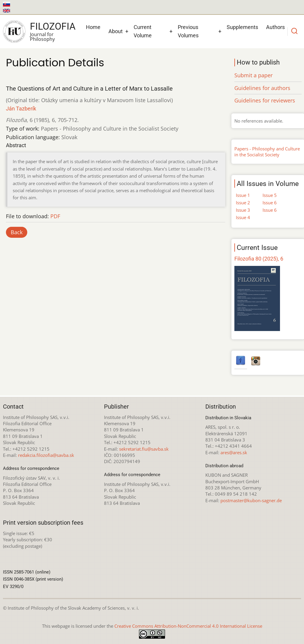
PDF (55, 216)
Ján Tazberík (21, 109)
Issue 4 (243, 217)
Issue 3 (243, 210)
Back (17, 232)
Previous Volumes (188, 31)
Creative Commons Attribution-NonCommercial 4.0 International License (188, 626)
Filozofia (53, 26)
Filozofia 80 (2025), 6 (259, 259)
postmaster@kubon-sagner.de (251, 500)
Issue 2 (243, 203)
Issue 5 (270, 195)
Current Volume (143, 31)
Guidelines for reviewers (265, 100)
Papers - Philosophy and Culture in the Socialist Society (267, 152)
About (116, 31)
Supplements (242, 27)
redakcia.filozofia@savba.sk (46, 455)
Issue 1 (243, 195)
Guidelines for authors (262, 88)
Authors (275, 27)
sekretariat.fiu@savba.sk (144, 449)
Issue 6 (270, 203)
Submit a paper (253, 75)
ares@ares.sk (234, 452)
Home (93, 27)
